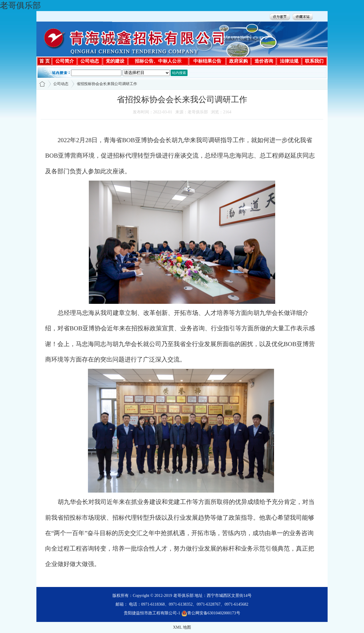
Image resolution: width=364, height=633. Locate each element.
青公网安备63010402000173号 (211, 613)
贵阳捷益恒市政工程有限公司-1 (152, 613)
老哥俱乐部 (20, 5)
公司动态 (61, 84)
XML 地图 (182, 627)
